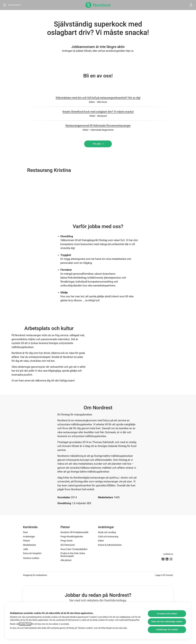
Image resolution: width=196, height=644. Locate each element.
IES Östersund (67, 545)
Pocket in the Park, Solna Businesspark (73, 555)
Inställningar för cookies (167, 630)
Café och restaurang (108, 537)
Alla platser (66, 560)
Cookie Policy (25, 624)
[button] (191, 5)
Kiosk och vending (107, 532)
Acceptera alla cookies (167, 614)
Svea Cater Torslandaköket (74, 549)
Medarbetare (29, 545)
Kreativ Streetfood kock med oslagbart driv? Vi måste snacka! (98, 112)
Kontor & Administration (110, 545)
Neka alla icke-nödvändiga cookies (167, 622)
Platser (26, 541)
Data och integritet (32, 553)
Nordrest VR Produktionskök (74, 532)
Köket (101, 541)
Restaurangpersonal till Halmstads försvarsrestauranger (98, 126)
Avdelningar (29, 537)
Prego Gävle (66, 541)
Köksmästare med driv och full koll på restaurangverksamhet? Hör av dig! (98, 98)
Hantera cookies (31, 558)
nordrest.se (168, 554)
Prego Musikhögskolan (72, 537)
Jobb (25, 549)
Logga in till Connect (164, 575)
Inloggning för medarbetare (35, 575)
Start (25, 532)
